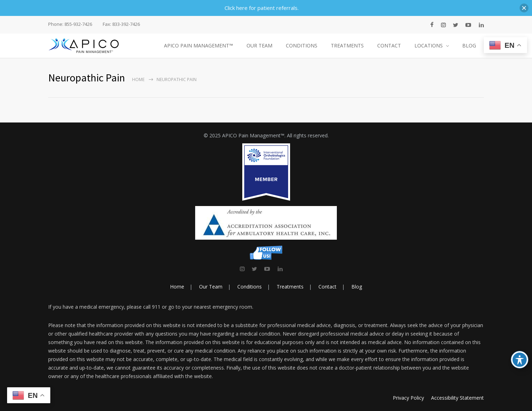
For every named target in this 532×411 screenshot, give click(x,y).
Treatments (290, 287)
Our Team (211, 287)
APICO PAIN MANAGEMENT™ (199, 45)
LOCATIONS (429, 45)
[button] (524, 8)
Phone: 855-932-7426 (70, 24)
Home (138, 79)
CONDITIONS (302, 45)
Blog (357, 287)
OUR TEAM (259, 45)
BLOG (469, 45)
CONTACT (389, 45)
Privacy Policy (408, 398)
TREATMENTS (347, 45)
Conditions (250, 287)
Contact (327, 287)
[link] (242, 269)
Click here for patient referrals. (262, 8)
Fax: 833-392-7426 (121, 24)
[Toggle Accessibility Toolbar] (520, 360)
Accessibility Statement (457, 398)
